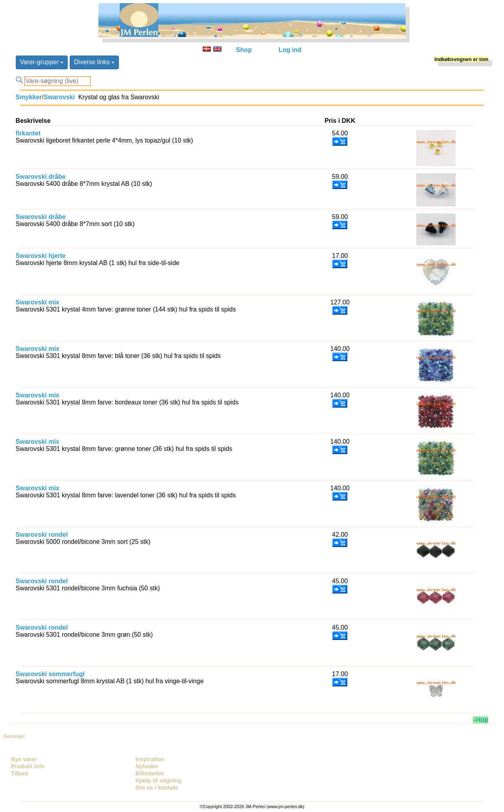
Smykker (29, 97)
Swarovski (59, 97)
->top (481, 720)
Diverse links (94, 62)
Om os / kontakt (157, 788)
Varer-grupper (42, 62)
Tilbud (19, 773)
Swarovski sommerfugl (50, 674)
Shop (244, 50)
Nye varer (24, 759)
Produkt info (28, 766)
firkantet (28, 133)
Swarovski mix (38, 302)
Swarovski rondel (42, 535)
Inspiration (150, 759)
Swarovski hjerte (41, 256)
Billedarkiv (150, 773)
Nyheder (147, 766)
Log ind (290, 50)
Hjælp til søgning (158, 780)
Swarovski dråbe (41, 177)
